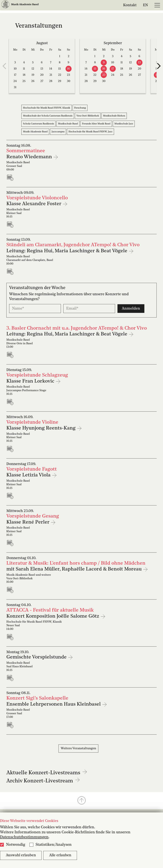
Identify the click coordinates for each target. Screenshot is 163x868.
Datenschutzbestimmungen (24, 837)
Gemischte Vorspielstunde (37, 657)
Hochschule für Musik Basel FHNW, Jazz (90, 132)
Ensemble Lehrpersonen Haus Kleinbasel (54, 704)
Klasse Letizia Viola (29, 475)
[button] (81, 801)
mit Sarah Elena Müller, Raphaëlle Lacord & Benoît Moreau (75, 569)
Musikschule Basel (68, 124)
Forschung (80, 108)
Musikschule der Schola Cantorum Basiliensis (48, 116)
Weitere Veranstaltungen (78, 748)
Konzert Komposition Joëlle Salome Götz (53, 616)
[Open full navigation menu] (157, 5)
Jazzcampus (58, 132)
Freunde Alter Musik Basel (96, 124)
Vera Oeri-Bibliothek (88, 116)
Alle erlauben (60, 855)
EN (145, 5)
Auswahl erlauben (21, 855)
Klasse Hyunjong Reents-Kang (42, 428)
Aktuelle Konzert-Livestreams (47, 773)
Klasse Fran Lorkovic (31, 381)
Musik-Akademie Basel (35, 132)
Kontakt (130, 5)
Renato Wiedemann (30, 157)
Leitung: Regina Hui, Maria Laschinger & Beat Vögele (67, 251)
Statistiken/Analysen (54, 845)
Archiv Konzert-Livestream (43, 781)
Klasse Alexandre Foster (34, 204)
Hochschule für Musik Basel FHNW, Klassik (47, 108)
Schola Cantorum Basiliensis (38, 124)
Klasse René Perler (28, 522)
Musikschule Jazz (124, 124)
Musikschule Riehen (114, 116)
